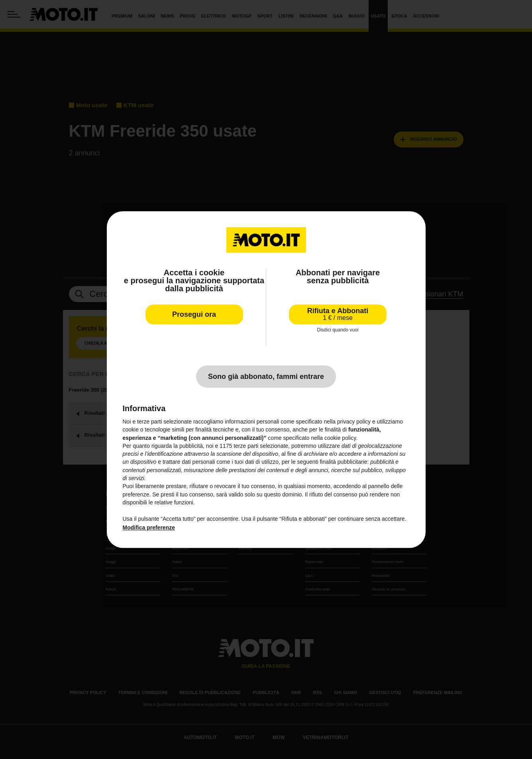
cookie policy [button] (340, 438)
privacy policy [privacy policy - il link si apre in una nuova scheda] (354, 422)
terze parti (246, 446)
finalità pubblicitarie (343, 462)
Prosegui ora (194, 314)
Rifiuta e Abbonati (338, 314)
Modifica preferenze (149, 528)
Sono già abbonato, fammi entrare (266, 377)
